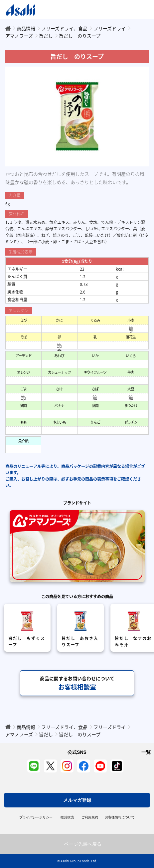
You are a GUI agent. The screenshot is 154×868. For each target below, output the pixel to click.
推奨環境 (67, 817)
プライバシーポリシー (36, 817)
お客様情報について (120, 817)
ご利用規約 (90, 817)
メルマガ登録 (77, 800)
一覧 (146, 752)
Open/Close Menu (130, 9)
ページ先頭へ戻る (83, 844)
